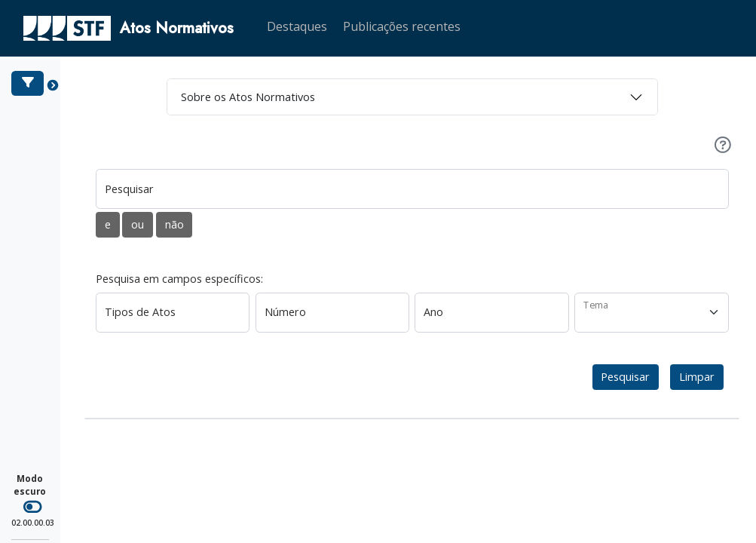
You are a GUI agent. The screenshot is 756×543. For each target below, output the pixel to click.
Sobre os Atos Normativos (248, 97)
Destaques (297, 26)
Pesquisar (625, 377)
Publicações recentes (402, 26)
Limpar (697, 377)
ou (138, 224)
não (174, 224)
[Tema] (652, 313)
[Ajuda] (723, 145)
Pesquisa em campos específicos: (179, 279)
